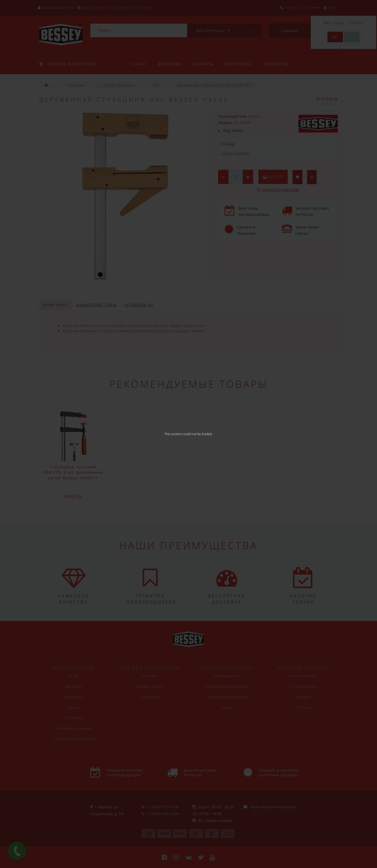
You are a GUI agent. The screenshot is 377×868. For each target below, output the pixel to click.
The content (173, 434)
